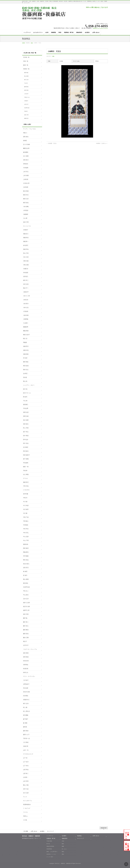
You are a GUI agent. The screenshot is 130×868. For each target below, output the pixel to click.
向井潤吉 (26, 696)
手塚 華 (26, 111)
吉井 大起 (26, 789)
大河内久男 (26, 183)
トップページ (50, 836)
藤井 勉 (25, 618)
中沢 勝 (25, 513)
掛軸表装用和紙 (50, 846)
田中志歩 (26, 440)
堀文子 (25, 641)
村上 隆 (25, 707)
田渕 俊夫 (26, 451)
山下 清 (25, 758)
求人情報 (26, 831)
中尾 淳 (25, 498)
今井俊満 (26, 168)
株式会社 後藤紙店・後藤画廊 (63, 863)
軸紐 (63, 852)
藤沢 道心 (26, 626)
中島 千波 (26, 517)
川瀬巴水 (26, 269)
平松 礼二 (26, 591)
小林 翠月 (26, 304)
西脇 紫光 (26, 552)
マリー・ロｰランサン (29, 676)
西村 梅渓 (26, 548)
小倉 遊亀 (26, 207)
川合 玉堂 (26, 257)
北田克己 (26, 276)
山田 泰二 (26, 773)
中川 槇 (25, 502)
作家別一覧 (26, 69)
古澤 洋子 (26, 104)
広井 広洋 (26, 599)
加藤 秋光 (26, 238)
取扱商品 (79, 836)
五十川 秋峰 (26, 144)
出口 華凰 (26, 474)
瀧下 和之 (26, 432)
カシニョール (27, 226)
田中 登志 (26, 443)
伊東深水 (26, 164)
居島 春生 (26, 137)
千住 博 (26, 83)
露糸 (63, 854)
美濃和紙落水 (27, 804)
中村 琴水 (26, 529)
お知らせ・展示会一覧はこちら (127, 846)
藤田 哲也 (26, 634)
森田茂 (25, 727)
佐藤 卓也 (26, 350)
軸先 (63, 844)
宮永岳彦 (26, 688)
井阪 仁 (25, 133)
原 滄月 (25, 575)
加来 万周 (26, 115)
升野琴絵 (26, 665)
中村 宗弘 (26, 533)
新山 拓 (25, 381)
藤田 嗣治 (26, 87)
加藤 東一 (26, 241)
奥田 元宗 (26, 199)
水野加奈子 (26, 684)
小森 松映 (26, 315)
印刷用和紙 (49, 849)
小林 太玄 (26, 307)
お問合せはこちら (127, 834)
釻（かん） (65, 849)
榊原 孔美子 (26, 335)
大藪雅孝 (26, 214)
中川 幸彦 (26, 505)
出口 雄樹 (26, 156)
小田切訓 (26, 210)
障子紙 (48, 844)
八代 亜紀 (26, 742)
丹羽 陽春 (26, 556)
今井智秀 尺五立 (52, 143)
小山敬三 (26, 323)
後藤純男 (26, 327)
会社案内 (42, 831)
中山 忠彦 (26, 537)
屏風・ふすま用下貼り (52, 852)
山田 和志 (26, 770)
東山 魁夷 (26, 76)
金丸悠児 (26, 245)
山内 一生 (26, 750)
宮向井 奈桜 (26, 692)
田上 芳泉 (26, 428)
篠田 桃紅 (26, 73)
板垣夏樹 (26, 152)
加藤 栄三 (26, 234)
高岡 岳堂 (26, 412)
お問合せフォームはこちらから (100, 28)
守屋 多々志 (27, 97)
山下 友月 (26, 762)
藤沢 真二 (26, 622)
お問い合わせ (34, 831)
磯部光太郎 (26, 148)
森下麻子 (26, 719)
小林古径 (26, 300)
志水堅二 (26, 373)
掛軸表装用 (65, 838)
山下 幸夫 (26, 766)
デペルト (26, 478)
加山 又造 (26, 253)
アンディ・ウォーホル (29, 129)
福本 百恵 (26, 614)
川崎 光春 (26, 261)
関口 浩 (25, 339)
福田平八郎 (26, 610)
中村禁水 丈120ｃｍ (102, 143)
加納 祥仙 (26, 249)
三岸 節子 (26, 94)
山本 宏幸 (26, 781)
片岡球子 (26, 101)
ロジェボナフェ (28, 801)
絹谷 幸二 (26, 280)
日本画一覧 (26, 57)
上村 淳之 (26, 172)
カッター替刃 (50, 857)
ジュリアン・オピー (29, 385)
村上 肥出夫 (26, 711)
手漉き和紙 (49, 841)
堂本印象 (26, 494)
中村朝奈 (26, 525)
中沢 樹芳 (26, 509)
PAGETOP (104, 828)
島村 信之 (26, 370)
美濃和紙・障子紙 (51, 838)
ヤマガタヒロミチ (28, 754)
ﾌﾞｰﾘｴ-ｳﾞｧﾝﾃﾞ (27, 808)
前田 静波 (26, 657)
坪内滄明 (26, 463)
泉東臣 (25, 141)
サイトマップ (50, 831)
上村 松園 (26, 175)
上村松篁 (26, 179)
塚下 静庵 (26, 459)
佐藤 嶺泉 (26, 354)
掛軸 (53, 56)
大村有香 (26, 187)
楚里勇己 (26, 404)
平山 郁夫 (26, 595)
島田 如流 (26, 366)
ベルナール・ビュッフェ (30, 649)
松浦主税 (26, 669)
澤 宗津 (25, 358)
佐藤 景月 (26, 346)
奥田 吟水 (26, 195)
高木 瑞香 (26, 420)
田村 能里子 (26, 455)
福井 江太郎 (26, 603)
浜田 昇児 (26, 568)
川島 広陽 (26, 265)
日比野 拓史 (27, 108)
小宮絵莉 (26, 311)
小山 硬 (25, 218)
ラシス (25, 797)
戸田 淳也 (26, 486)
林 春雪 (25, 571)
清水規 (25, 377)
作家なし (26, 816)
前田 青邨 (26, 90)
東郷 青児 (26, 118)
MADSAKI (26, 661)
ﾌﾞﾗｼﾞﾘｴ (25, 812)
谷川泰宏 (26, 447)
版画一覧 (26, 65)
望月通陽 (26, 715)
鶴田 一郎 (26, 467)
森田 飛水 (26, 731)
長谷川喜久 (26, 564)
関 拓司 (25, 397)
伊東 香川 (26, 160)
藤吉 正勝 (26, 638)
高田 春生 (26, 424)
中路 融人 (26, 521)
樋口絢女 (26, 583)
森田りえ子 (26, 735)
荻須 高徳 (26, 191)
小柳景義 (26, 319)
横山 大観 (26, 785)
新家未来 (26, 544)
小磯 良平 (26, 292)
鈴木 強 (25, 389)
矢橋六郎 (26, 746)
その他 (25, 820)
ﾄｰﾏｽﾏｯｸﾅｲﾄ (26, 490)
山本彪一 (26, 777)
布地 (63, 841)
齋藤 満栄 (26, 331)
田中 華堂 (26, 436)
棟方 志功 (26, 80)
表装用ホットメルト (51, 854)
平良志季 (26, 408)
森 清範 (25, 723)
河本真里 (26, 273)
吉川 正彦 (26, 793)
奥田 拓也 (26, 203)
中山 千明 (26, 540)
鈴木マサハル (27, 393)
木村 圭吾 (26, 284)
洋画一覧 (26, 61)
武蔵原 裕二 (26, 700)
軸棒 (63, 846)
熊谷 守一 (26, 288)
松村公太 (26, 672)
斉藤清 (25, 342)
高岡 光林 (26, 416)
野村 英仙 (26, 560)
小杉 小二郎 (26, 296)
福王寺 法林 (26, 606)
